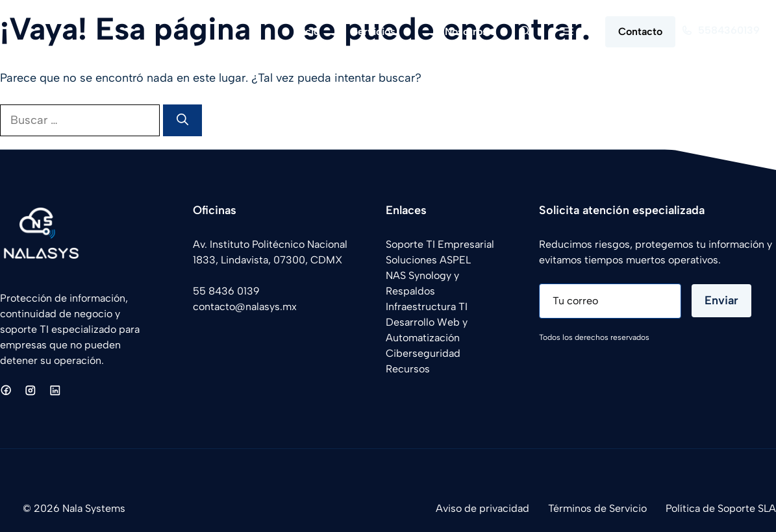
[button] (525, 31)
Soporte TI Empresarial (440, 244)
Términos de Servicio (597, 508)
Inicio (307, 31)
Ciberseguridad (423, 353)
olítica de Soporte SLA (724, 508)
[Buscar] (182, 120)
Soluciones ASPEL (428, 260)
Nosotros (466, 31)
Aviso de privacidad (482, 508)
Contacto (640, 31)
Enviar (721, 300)
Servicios (390, 31)
